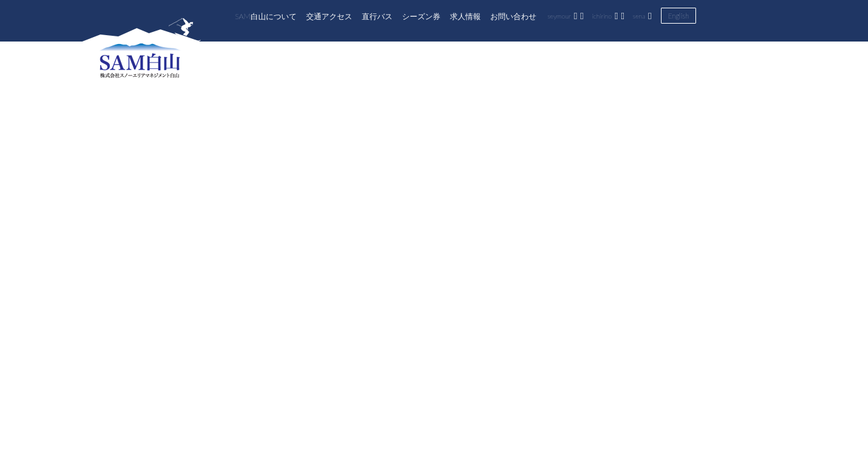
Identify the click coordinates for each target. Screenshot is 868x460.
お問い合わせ (513, 16)
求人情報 (465, 16)
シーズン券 (421, 16)
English (678, 16)
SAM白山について (266, 16)
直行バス (377, 16)
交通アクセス (329, 16)
